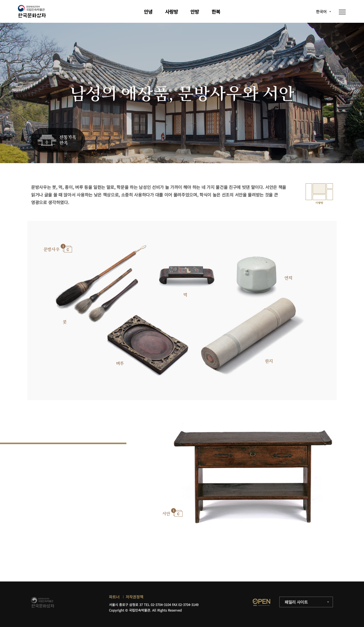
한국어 (321, 12)
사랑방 (172, 12)
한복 (216, 12)
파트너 (114, 597)
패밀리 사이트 (296, 602)
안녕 (148, 12)
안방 (195, 12)
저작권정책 (134, 597)
